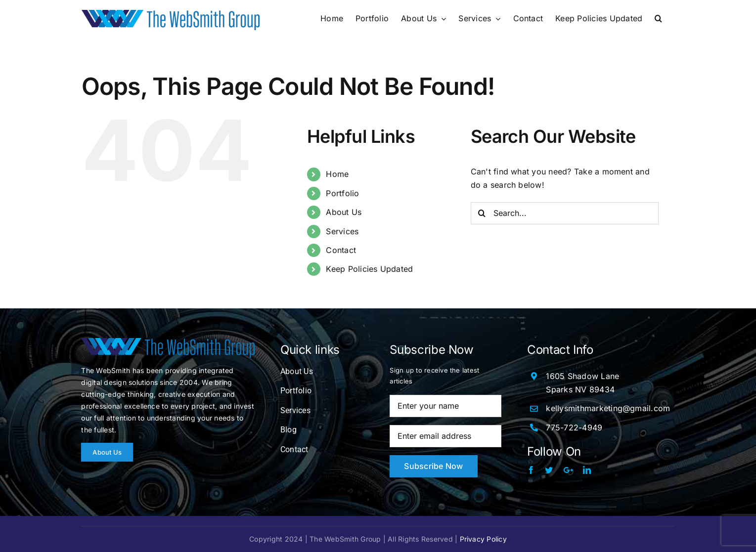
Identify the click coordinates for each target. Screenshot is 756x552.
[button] (658, 18)
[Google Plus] (568, 470)
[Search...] (565, 213)
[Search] (482, 213)
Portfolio (342, 193)
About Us (344, 212)
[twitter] (549, 470)
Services (342, 231)
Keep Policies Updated (369, 269)
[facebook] (531, 470)
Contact (341, 250)
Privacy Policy (483, 539)
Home (337, 174)
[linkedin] (587, 470)
